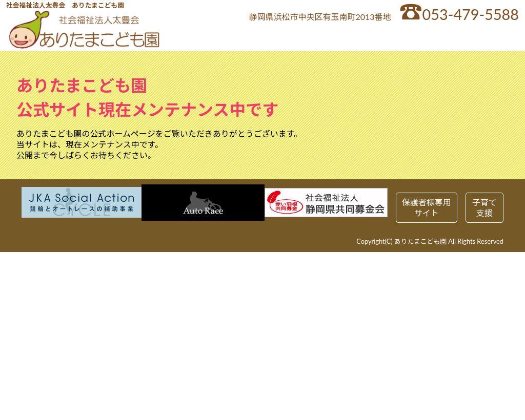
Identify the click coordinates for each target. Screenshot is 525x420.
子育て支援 (484, 207)
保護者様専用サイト (427, 207)
